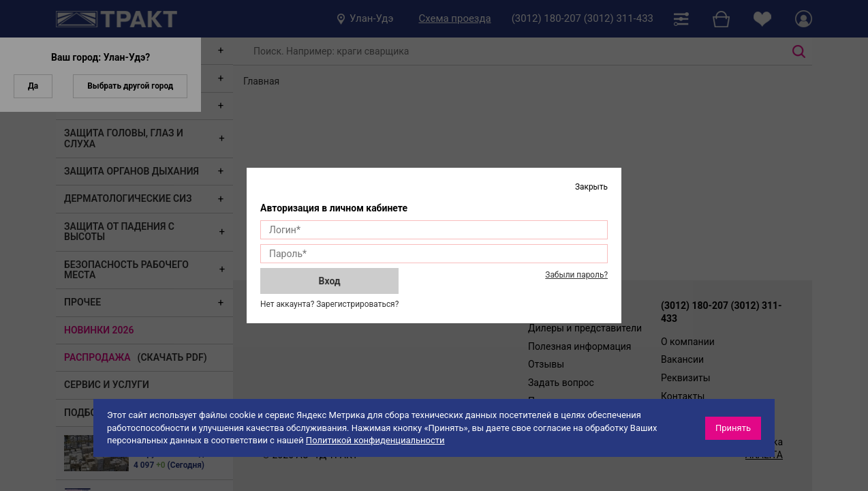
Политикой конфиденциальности (375, 440)
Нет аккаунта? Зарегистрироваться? (329, 304)
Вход (330, 281)
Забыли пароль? (576, 275)
